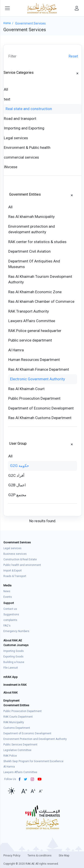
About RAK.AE (13, 640)
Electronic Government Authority (38, 379)
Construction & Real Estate (20, 559)
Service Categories (19, 73)
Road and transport (20, 119)
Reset (73, 56)
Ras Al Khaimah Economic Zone (35, 292)
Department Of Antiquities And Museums (34, 264)
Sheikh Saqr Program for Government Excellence (33, 761)
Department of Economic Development (41, 408)
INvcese (11, 167)
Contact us (10, 609)
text (7, 99)
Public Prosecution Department (34, 398)
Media (7, 585)
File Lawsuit (11, 668)
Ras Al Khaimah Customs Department (40, 418)
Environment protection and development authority (32, 229)
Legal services (16, 138)
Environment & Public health (27, 147)
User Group (18, 443)
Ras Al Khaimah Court (26, 389)
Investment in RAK (15, 685)
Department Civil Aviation (29, 251)
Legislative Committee (17, 750)
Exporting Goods (13, 657)
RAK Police (10, 756)
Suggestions (11, 614)
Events (8, 597)
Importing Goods (14, 651)
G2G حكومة (20, 466)
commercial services (21, 157)
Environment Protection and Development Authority (35, 739)
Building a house (14, 662)
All (6, 89)
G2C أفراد (16, 475)
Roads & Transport (15, 576)
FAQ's (7, 626)
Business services (15, 554)
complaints (10, 620)
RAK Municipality (14, 722)
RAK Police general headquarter (35, 331)
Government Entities (25, 194)
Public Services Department (20, 745)
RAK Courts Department (18, 717)
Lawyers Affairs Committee (32, 321)
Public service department (30, 340)
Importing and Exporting (24, 128)
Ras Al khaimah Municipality (31, 217)
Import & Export (13, 571)
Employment (11, 701)
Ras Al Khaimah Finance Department (39, 369)
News (7, 591)
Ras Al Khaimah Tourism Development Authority (40, 279)
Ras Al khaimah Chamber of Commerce (41, 301)
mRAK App (11, 677)
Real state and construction (29, 109)
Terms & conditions (40, 856)
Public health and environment (22, 565)
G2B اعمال (17, 485)
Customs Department (17, 728)
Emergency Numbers (16, 631)
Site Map (64, 856)
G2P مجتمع (17, 495)
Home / (9, 23)
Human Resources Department (34, 360)
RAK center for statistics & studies (37, 242)
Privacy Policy (12, 856)
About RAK (11, 693)
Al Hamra (16, 350)
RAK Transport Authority (29, 311)
